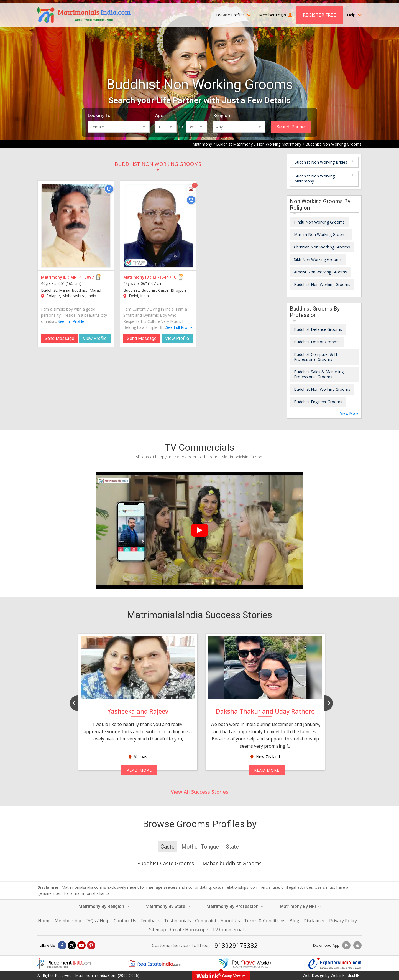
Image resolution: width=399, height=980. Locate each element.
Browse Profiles (233, 15)
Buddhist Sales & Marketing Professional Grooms (319, 374)
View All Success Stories (199, 792)
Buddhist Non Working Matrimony (314, 178)
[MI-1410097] (76, 226)
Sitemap (158, 930)
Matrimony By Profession (235, 906)
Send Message (59, 338)
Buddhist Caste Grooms (166, 863)
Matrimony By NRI (300, 906)
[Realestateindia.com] (154, 963)
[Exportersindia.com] (335, 963)
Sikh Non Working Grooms (318, 259)
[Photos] (191, 189)
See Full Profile (71, 321)
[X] (72, 945)
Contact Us (125, 921)
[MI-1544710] (158, 226)
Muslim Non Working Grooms (321, 234)
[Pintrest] (91, 945)
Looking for (100, 115)
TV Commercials (229, 930)
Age (159, 115)
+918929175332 (234, 945)
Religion (222, 115)
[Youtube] (81, 945)
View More (349, 413)
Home (44, 921)
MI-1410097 (82, 277)
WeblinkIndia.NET (346, 975)
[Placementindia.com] (64, 963)
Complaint (206, 921)
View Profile (95, 338)
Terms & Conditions (265, 921)
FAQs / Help (97, 921)
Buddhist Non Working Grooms (158, 164)
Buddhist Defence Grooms (318, 329)
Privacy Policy (343, 921)
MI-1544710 (165, 277)
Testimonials (177, 921)
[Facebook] (62, 945)
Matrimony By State (168, 906)
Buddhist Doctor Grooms (317, 342)
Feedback (150, 921)
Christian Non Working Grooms (322, 247)
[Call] (109, 189)
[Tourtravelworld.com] (245, 963)
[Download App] (346, 945)
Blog (294, 921)
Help (354, 15)
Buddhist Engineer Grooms (318, 402)
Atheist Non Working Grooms (320, 272)
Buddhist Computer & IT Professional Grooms (316, 357)
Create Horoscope (189, 930)
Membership (68, 921)
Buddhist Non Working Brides (321, 162)
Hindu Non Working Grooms (319, 222)
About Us (230, 921)
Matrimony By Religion (104, 906)
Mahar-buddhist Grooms (232, 863)
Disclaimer (314, 921)
